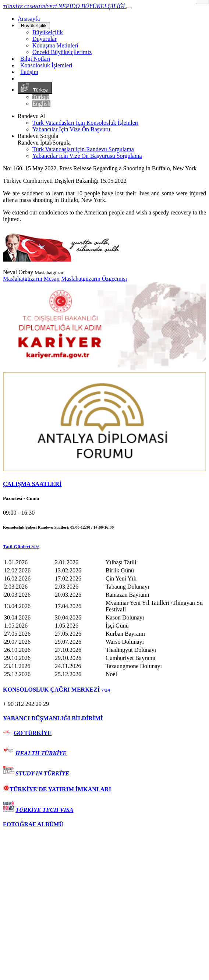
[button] (104, 547)
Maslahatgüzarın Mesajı (31, 279)
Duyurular (45, 39)
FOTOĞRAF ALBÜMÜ (33, 824)
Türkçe (35, 88)
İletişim (29, 72)
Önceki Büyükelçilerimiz (62, 52)
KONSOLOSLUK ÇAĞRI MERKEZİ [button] (56, 690)
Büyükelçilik (34, 26)
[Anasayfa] (29, 19)
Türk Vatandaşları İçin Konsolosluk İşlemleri (86, 123)
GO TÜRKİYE (33, 733)
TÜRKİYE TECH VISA (44, 810)
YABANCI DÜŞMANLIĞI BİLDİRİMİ (53, 718)
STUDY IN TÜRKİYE (42, 773)
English (41, 104)
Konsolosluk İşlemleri (46, 65)
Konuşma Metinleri (55, 45)
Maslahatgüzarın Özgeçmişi (94, 279)
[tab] (104, 484)
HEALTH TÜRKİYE (41, 753)
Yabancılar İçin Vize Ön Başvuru (71, 129)
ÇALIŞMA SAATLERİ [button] (32, 484)
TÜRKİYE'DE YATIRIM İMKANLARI (57, 789)
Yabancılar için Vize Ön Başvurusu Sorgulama (87, 156)
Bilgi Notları (35, 59)
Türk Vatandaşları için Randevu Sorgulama (83, 149)
